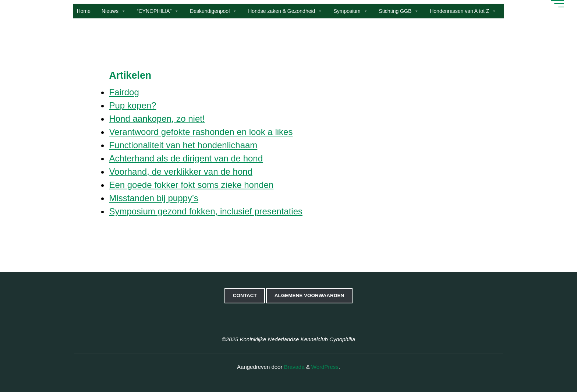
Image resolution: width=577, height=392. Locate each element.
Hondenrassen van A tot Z (463, 11)
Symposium (351, 11)
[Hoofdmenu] (557, 4)
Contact (245, 295)
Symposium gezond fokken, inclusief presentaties (206, 211)
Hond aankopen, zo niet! (157, 119)
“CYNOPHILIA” (158, 11)
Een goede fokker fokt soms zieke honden (191, 185)
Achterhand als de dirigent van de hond (186, 158)
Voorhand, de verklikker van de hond (181, 172)
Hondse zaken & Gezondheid (285, 11)
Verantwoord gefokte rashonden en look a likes (201, 132)
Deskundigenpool (213, 11)
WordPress (325, 367)
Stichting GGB (399, 11)
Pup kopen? (132, 105)
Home (84, 11)
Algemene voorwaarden (309, 295)
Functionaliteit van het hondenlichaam (183, 145)
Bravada (293, 367)
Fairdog (124, 92)
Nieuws (114, 11)
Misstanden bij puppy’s (153, 198)
